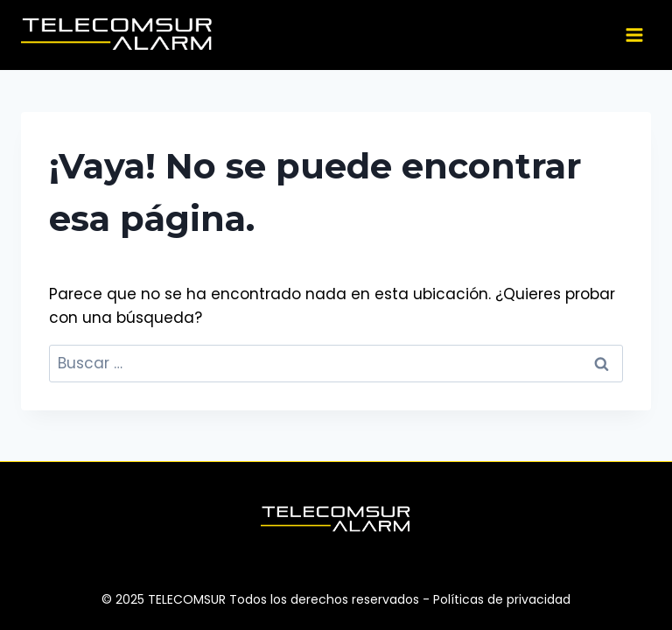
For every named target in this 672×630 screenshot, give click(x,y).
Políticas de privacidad (502, 599)
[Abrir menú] (634, 35)
